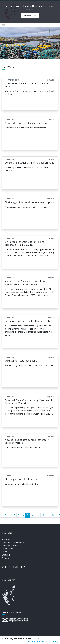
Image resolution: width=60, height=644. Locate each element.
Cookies (41, 641)
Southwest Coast (10, 546)
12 (43, 515)
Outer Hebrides (9, 549)
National (6, 558)
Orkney (5, 552)
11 (38, 515)
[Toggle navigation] (3, 25)
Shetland (6, 555)
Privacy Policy (52, 641)
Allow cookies (30, 16)
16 (53, 515)
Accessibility (30, 641)
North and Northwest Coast (14, 543)
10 (32, 515)
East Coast (7, 540)
